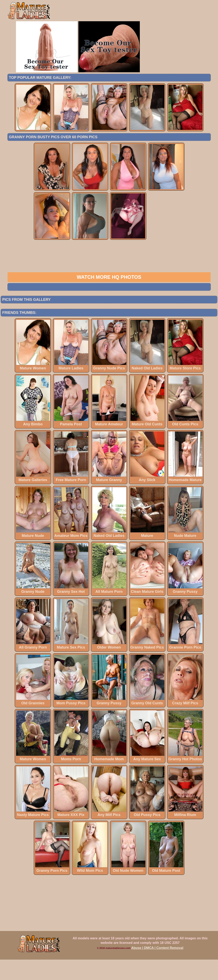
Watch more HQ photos (109, 297)
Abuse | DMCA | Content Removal (157, 968)
